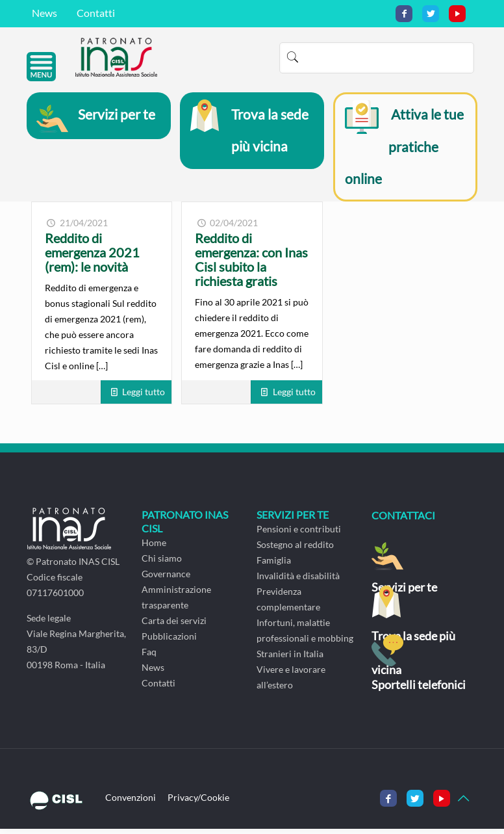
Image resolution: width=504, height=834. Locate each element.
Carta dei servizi (174, 626)
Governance (166, 579)
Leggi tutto (144, 397)
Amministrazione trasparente (176, 602)
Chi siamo (162, 563)
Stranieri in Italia (290, 659)
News (44, 13)
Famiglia (274, 565)
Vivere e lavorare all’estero (291, 682)
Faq (149, 657)
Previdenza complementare (288, 604)
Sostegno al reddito (295, 550)
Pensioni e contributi (299, 534)
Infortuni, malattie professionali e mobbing (305, 635)
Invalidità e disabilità (298, 581)
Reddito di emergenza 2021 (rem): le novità (92, 257)
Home (154, 548)
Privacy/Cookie (198, 802)
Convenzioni (131, 802)
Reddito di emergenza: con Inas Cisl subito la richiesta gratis (251, 265)
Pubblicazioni (169, 641)
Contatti (96, 13)
